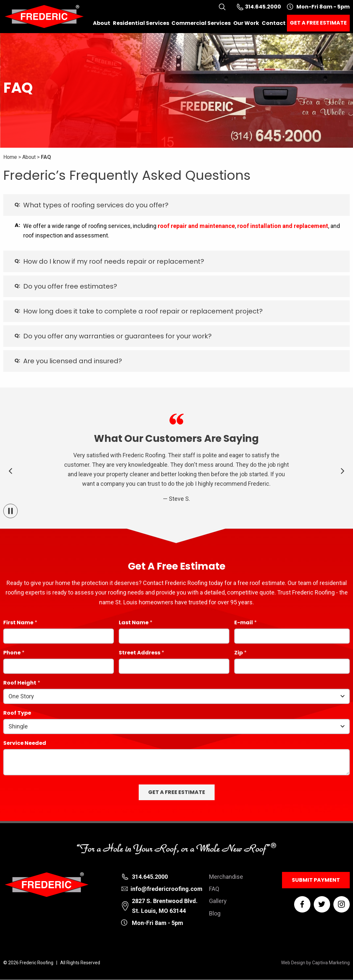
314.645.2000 (150, 877)
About (102, 23)
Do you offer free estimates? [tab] (70, 286)
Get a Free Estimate (318, 23)
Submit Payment (316, 880)
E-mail (244, 623)
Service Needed (25, 744)
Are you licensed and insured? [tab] (73, 361)
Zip (238, 653)
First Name (18, 623)
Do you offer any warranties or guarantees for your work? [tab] (117, 336)
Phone (12, 653)
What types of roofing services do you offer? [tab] (96, 205)
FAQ (46, 157)
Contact (274, 23)
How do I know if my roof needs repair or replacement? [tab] (114, 261)
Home (10, 157)
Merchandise (226, 877)
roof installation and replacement (283, 226)
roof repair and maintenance (196, 226)
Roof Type (17, 714)
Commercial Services (201, 23)
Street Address (140, 653)
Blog (215, 913)
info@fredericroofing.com (167, 889)
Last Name (134, 623)
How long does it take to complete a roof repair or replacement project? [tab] (143, 311)
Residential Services (141, 23)
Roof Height (20, 683)
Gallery (218, 901)
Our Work (246, 23)
